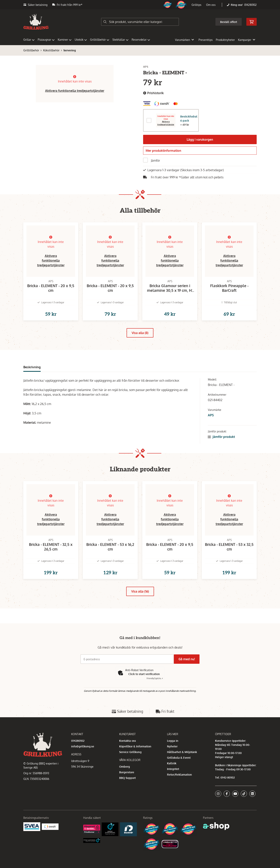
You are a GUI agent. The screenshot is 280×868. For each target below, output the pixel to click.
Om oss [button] (211, 5)
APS (211, 424)
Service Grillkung (130, 752)
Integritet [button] (173, 769)
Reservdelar (141, 40)
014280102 (250, 5)
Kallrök (172, 763)
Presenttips (206, 40)
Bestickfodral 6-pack (189, 118)
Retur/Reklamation (179, 775)
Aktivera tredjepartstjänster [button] (166, 123)
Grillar (29, 40)
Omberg (125, 767)
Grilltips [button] (196, 5)
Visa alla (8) (140, 341)
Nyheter (172, 746)
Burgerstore (127, 772)
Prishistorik (153, 93)
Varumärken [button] (184, 40)
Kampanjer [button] (247, 40)
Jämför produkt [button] (221, 445)
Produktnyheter (225, 40)
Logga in (173, 741)
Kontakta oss (128, 741)
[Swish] (50, 826)
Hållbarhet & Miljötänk (182, 752)
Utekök (81, 40)
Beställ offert (229, 22)
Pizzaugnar (46, 40)
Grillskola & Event (179, 758)
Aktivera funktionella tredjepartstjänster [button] (75, 91)
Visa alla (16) (140, 606)
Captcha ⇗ (155, 678)
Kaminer (65, 40)
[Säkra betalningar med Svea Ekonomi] (32, 826)
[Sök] (140, 22)
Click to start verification (144, 674)
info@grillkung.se (83, 746)
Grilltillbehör (100, 40)
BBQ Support (127, 778)
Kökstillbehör (51, 50)
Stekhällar (120, 40)
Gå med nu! (188, 659)
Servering (70, 50)
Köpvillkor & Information (135, 746)
